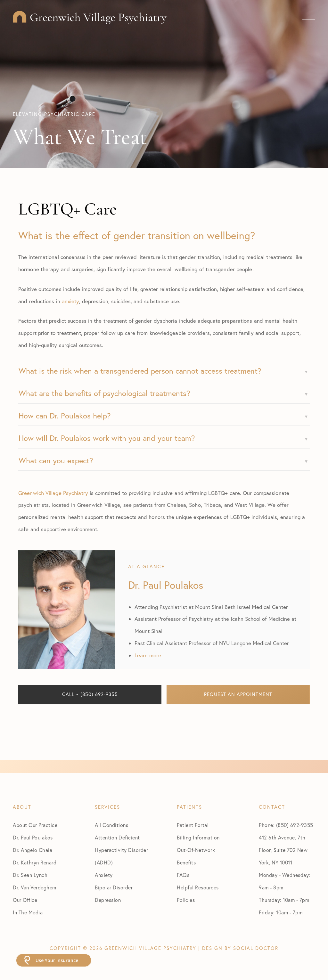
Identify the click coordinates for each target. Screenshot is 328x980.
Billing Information (198, 838)
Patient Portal (193, 825)
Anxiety (104, 875)
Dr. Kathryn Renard (35, 863)
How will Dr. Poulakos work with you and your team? (107, 438)
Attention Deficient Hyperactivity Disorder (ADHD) (121, 850)
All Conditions (111, 825)
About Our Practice (35, 825)
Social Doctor (256, 948)
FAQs (183, 875)
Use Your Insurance (57, 960)
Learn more (148, 655)
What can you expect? (56, 460)
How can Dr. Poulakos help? (65, 416)
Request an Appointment (238, 694)
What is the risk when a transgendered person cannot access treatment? (140, 371)
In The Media (28, 912)
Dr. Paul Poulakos (33, 838)
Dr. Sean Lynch (30, 875)
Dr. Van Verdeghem (35, 887)
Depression (108, 900)
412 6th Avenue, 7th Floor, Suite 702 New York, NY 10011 (283, 850)
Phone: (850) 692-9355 (286, 825)
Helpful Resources (198, 887)
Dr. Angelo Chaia (33, 850)
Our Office (25, 900)
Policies (186, 900)
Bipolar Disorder (114, 887)
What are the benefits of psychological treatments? (104, 393)
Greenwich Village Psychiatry (53, 493)
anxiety (70, 301)
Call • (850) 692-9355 (90, 694)
